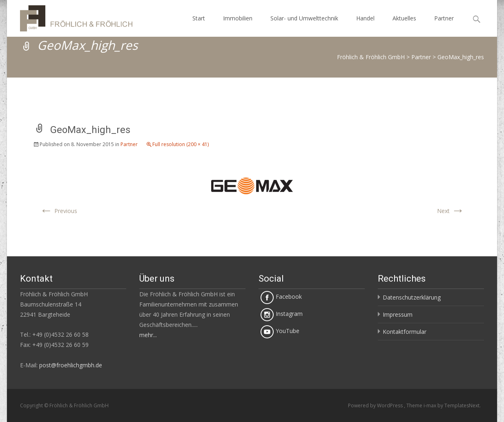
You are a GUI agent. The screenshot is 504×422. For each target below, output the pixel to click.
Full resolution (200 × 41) (181, 144)
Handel (365, 18)
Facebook (281, 297)
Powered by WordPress (376, 405)
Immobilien (238, 18)
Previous (58, 211)
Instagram (282, 314)
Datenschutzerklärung (412, 297)
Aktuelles (404, 18)
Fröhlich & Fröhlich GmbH (371, 57)
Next (451, 211)
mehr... (148, 335)
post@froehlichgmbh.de (71, 365)
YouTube (280, 331)
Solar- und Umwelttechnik (304, 18)
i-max (430, 405)
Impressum (398, 314)
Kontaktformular (405, 332)
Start (199, 18)
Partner (444, 18)
